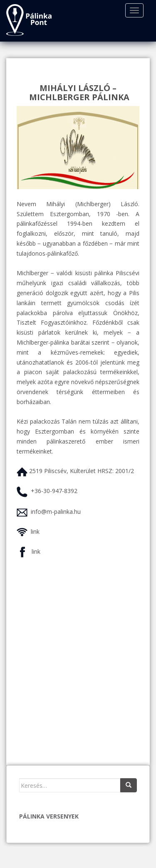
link (35, 531)
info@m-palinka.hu (56, 512)
